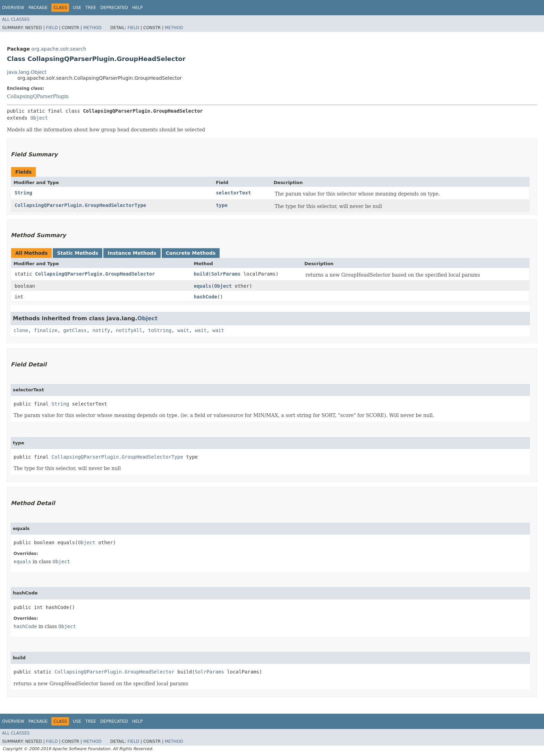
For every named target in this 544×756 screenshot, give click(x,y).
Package (38, 8)
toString (160, 330)
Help (138, 8)
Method (92, 28)
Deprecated (114, 8)
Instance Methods (132, 253)
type (222, 205)
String (23, 193)
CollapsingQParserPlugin (38, 96)
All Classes (16, 19)
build (201, 274)
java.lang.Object (27, 72)
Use (77, 8)
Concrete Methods (191, 253)
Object (39, 118)
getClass (75, 330)
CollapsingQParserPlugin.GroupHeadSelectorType (80, 205)
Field (52, 28)
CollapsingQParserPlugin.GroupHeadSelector (95, 274)
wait (183, 330)
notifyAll (129, 330)
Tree (91, 8)
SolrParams (226, 274)
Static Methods (78, 253)
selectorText (233, 193)
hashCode (205, 297)
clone (21, 330)
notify (101, 330)
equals (202, 286)
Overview (13, 8)
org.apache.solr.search (59, 49)
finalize (46, 330)
